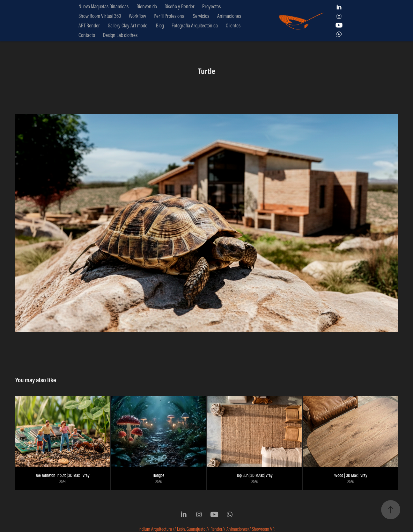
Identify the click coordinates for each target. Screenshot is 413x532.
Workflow (137, 16)
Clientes (233, 25)
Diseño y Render (180, 6)
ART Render (89, 25)
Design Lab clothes (120, 35)
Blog (160, 25)
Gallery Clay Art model (128, 25)
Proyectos (211, 6)
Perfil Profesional (170, 16)
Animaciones (229, 16)
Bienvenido (147, 6)
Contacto (87, 35)
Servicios (201, 16)
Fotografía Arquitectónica (195, 25)
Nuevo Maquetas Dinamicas (103, 6)
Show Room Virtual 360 (100, 16)
